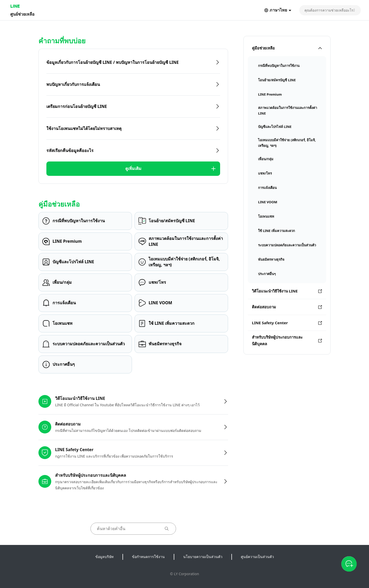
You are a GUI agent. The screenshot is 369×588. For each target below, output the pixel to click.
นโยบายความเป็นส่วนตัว (203, 557)
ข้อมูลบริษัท (104, 557)
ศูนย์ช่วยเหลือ (22, 14)
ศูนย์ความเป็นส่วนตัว (257, 557)
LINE (15, 6)
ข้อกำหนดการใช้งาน (148, 557)
